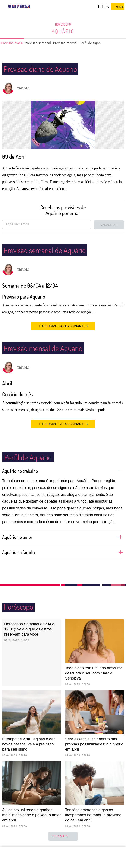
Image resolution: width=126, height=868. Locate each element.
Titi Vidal (23, 88)
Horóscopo (63, 25)
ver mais (63, 836)
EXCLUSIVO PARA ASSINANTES (63, 326)
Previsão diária (14, 43)
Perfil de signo (106, 43)
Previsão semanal (45, 43)
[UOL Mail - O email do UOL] (101, 7)
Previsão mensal (77, 43)
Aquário (63, 31)
